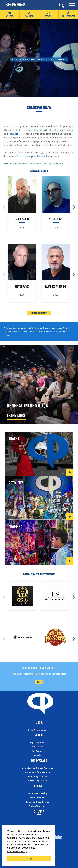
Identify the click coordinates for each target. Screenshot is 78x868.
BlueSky (41, 156)
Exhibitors (37, 747)
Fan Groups (37, 751)
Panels (37, 755)
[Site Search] (62, 5)
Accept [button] (29, 859)
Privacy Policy (37, 798)
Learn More (16, 416)
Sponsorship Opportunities (37, 772)
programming (67, 130)
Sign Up (39, 682)
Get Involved (39, 760)
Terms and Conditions (37, 802)
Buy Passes (10, 15)
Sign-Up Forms (37, 742)
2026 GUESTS (29, 15)
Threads (50, 156)
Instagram (31, 156)
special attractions (51, 130)
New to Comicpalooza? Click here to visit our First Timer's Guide (34, 164)
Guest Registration (37, 776)
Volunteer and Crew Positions (37, 768)
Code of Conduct (37, 806)
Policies (39, 786)
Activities (49, 15)
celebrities (13, 134)
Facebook (21, 156)
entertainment (34, 130)
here (67, 152)
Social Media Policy (37, 793)
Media (39, 722)
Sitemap (39, 811)
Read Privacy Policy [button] (17, 851)
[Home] (14, 5)
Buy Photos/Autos (68, 15)
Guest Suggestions (37, 781)
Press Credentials (37, 730)
